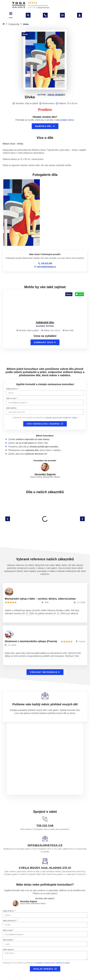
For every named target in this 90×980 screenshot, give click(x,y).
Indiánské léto (45, 322)
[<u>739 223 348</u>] (45, 793)
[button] (8, 519)
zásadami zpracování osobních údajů (53, 937)
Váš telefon (11, 408)
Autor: (51, 95)
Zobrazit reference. (43, 7)
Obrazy (25, 34)
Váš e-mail (11, 398)
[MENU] (11, 14)
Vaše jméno (12, 389)
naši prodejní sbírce (65, 120)
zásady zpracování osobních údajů (61, 418)
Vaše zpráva (8, 924)
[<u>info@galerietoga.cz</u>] (45, 813)
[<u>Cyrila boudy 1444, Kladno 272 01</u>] (45, 836)
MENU (11, 18)
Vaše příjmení (9, 895)
